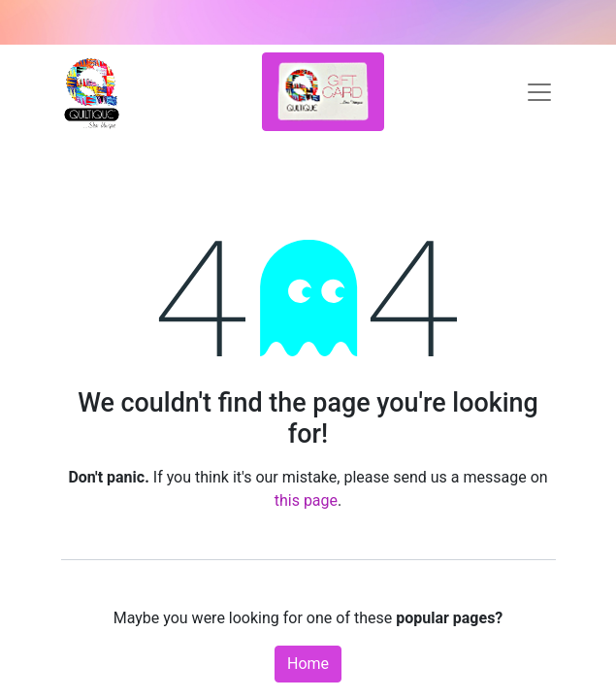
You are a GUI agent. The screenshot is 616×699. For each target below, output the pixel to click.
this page (306, 500)
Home (308, 664)
